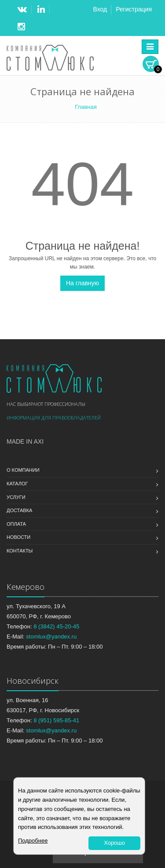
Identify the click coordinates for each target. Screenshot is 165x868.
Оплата (16, 524)
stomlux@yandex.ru (51, 637)
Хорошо (114, 843)
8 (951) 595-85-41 (56, 720)
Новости (18, 537)
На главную (82, 283)
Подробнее (33, 841)
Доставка (19, 510)
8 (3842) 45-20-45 (56, 626)
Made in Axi (25, 441)
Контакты (20, 551)
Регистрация (134, 9)
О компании (23, 470)
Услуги (16, 497)
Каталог (17, 484)
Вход (100, 9)
